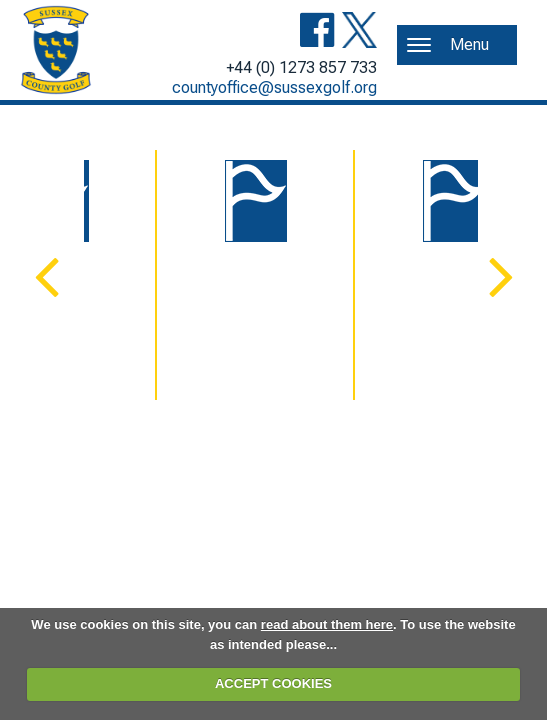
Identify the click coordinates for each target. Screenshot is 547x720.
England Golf (470, 312)
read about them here (327, 624)
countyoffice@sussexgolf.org (274, 87)
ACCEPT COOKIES (273, 683)
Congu (272, 312)
